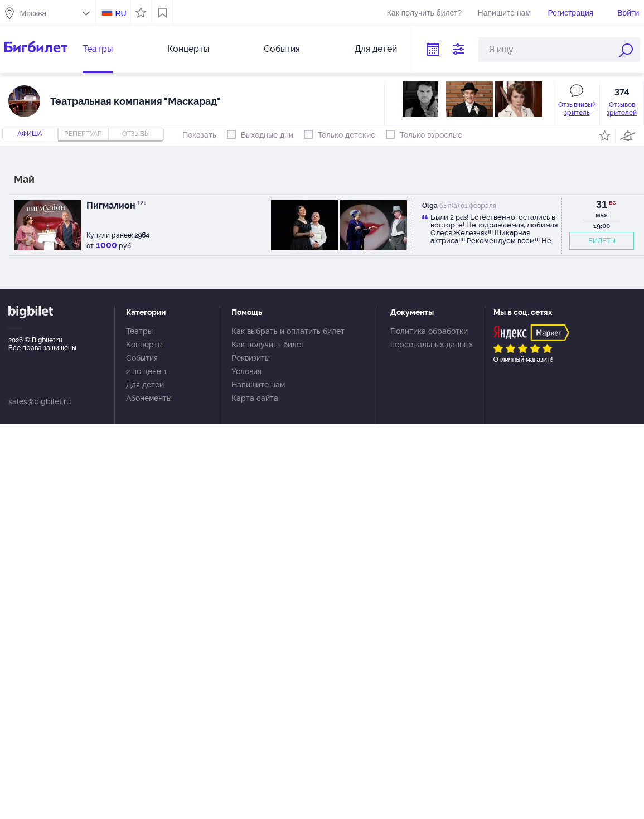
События (282, 49)
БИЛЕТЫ (602, 241)
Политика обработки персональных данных (432, 338)
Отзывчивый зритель (577, 109)
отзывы (136, 134)
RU (120, 13)
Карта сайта (255, 398)
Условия (246, 371)
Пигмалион (117, 205)
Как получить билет (268, 345)
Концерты (188, 49)
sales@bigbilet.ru (40, 401)
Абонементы (149, 398)
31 (602, 205)
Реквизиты (251, 358)
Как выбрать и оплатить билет (288, 331)
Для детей (376, 49)
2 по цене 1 (146, 371)
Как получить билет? (424, 13)
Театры (98, 49)
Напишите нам (504, 13)
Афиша (30, 134)
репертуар (83, 134)
